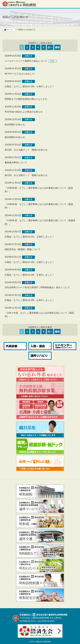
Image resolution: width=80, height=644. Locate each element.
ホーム (10, 30)
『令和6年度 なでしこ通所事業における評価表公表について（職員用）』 (39, 206)
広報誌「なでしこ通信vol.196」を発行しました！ (29, 86)
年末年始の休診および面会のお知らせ (24, 112)
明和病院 (40, 491)
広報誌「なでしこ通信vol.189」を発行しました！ (29, 275)
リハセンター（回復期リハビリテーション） (65, 346)
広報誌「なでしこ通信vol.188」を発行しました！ (29, 300)
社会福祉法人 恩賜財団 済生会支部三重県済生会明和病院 (19, 4)
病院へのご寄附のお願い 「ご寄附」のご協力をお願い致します (40, 463)
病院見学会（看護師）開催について (23, 249)
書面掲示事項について (16, 162)
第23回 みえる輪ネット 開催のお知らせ (26, 150)
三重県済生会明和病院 (43, 642)
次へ (50, 47)
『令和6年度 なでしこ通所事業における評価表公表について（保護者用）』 (40, 222)
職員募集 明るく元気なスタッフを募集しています (40, 429)
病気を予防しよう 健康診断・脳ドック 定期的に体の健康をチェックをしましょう (40, 446)
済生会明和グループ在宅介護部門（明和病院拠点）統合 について (37, 287)
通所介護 (40, 536)
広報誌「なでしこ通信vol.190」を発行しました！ (29, 262)
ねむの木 (40, 565)
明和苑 (40, 521)
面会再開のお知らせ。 (16, 124)
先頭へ (75, 640)
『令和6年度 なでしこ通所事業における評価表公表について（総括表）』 (39, 190)
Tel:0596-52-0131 (28, 621)
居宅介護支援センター (40, 595)
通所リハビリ (40, 356)
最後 (57, 47)
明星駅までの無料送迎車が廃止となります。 (27, 99)
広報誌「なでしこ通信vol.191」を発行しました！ (29, 237)
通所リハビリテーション (40, 506)
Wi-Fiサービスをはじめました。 (21, 74)
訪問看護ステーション (40, 580)
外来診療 (15, 346)
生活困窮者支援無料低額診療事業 (40, 391)
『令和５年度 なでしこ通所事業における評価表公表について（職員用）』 (39, 315)
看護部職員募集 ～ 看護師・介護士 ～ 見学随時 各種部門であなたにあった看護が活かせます (40, 409)
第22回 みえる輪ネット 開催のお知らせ (26, 175)
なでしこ (40, 551)
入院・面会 (40, 346)
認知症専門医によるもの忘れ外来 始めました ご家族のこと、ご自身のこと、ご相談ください (40, 374)
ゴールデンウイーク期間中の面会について (26, 61)
